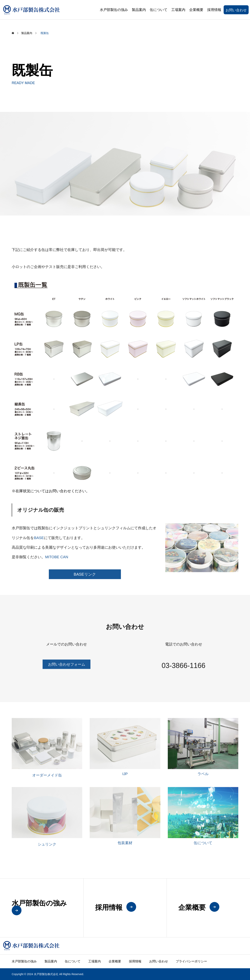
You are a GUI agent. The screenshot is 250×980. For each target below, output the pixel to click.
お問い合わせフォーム (67, 669)
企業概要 (196, 10)
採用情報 (214, 10)
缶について (159, 10)
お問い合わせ (236, 10)
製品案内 (139, 10)
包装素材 (125, 848)
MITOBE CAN (57, 562)
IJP (125, 779)
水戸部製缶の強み (114, 10)
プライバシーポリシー (191, 961)
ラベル (203, 779)
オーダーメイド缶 (47, 780)
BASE (39, 543)
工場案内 (178, 10)
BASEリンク (85, 579)
